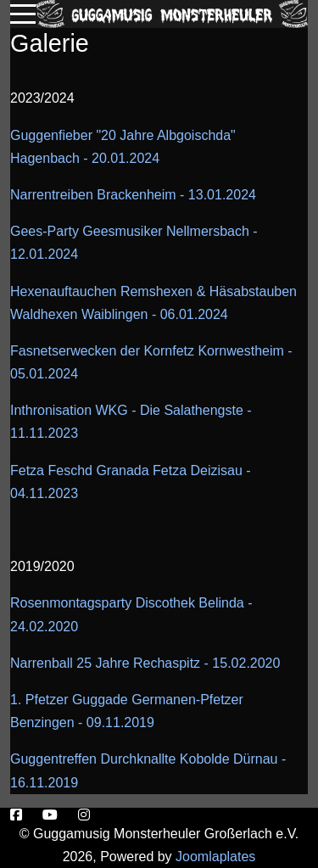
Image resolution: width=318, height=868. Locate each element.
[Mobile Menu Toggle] (23, 14)
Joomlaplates (215, 857)
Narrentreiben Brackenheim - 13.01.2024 (133, 195)
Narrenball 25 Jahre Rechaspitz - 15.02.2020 (145, 663)
